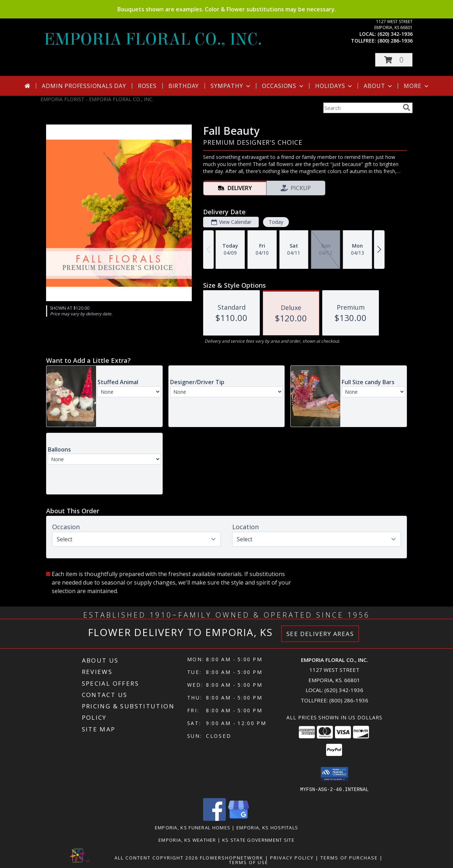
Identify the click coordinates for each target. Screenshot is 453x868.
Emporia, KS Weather (187, 840)
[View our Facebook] (214, 819)
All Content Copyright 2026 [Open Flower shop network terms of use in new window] (156, 857)
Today (276, 222)
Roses (147, 86)
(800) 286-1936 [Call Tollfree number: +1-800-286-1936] (349, 700)
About (379, 86)
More (417, 86)
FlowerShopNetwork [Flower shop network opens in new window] (232, 857)
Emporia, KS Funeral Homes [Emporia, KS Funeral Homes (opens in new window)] (193, 827)
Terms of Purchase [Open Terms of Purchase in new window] (349, 857)
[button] (394, 60)
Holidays (334, 86)
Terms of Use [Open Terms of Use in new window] (249, 862)
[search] (407, 107)
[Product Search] (362, 108)
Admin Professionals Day (84, 86)
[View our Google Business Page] (239, 819)
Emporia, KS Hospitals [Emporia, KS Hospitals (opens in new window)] (267, 827)
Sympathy (231, 86)
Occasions (283, 86)
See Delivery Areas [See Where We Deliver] (320, 634)
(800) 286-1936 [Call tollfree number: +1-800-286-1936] (395, 41)
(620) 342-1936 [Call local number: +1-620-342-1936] (395, 34)
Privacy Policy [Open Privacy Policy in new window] (292, 857)
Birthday (184, 86)
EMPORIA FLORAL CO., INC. (153, 39)
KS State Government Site (258, 840)
